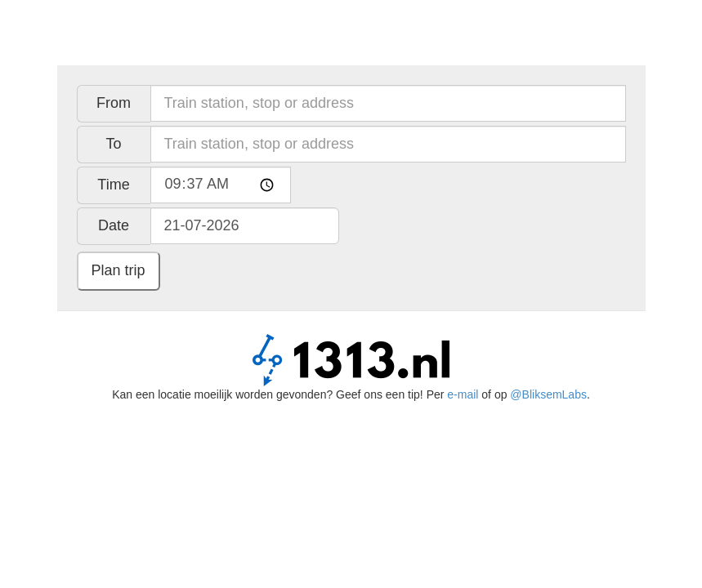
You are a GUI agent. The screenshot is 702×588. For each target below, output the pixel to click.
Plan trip (118, 270)
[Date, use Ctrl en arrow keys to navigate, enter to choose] (245, 226)
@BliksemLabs (548, 394)
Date (114, 225)
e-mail (463, 394)
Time (113, 185)
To (113, 144)
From (114, 103)
